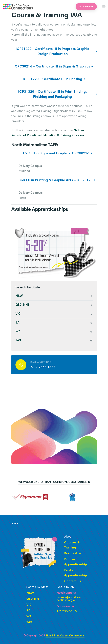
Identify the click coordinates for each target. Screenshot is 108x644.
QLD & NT (22, 305)
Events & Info (74, 553)
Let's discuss (86, 7)
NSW (19, 296)
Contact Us (73, 581)
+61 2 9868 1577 (42, 367)
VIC (18, 314)
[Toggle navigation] (104, 7)
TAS (18, 340)
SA (17, 323)
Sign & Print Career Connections (65, 636)
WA (18, 331)
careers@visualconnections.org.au (69, 599)
